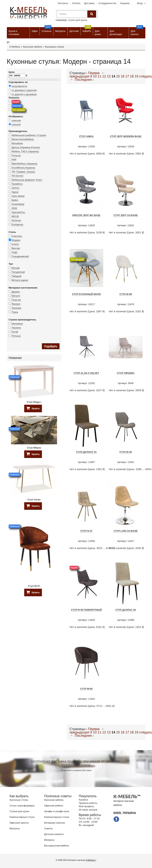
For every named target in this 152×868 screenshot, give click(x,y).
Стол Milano (34, 448)
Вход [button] (140, 3)
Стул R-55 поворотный (86, 610)
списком (16, 120)
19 (136, 76)
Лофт (15, 252)
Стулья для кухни (19, 811)
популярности (19, 86)
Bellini (15, 200)
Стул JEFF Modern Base (126, 136)
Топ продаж (18, 110)
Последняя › (84, 80)
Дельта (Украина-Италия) (26, 147)
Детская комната (54, 834)
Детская (74, 31)
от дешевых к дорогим (24, 90)
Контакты (63, 3)
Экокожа (16, 308)
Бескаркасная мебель (57, 846)
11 (99, 76)
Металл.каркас (20, 280)
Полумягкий (18, 272)
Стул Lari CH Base (126, 531)
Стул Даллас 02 (126, 610)
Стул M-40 (126, 452)
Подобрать (51, 346)
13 (109, 76)
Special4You (18, 212)
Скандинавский (20, 256)
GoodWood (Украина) (23, 168)
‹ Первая (93, 73)
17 (127, 76)
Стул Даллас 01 (86, 452)
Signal (15, 192)
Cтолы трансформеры (22, 806)
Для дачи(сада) (116, 33)
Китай (15, 332)
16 (123, 76)
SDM (14, 208)
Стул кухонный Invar (86, 294)
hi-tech (15, 244)
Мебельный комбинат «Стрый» (29, 135)
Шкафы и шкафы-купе (57, 811)
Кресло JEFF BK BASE (86, 215)
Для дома (98, 33)
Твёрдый (17, 276)
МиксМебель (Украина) (24, 164)
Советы (48, 828)
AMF (14, 160)
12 (104, 76)
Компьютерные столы (22, 817)
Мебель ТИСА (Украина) (25, 151)
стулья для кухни (77, 20)
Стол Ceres (34, 500)
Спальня (46, 30)
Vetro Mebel (18, 196)
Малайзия (17, 143)
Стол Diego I (34, 402)
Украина (16, 328)
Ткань (15, 312)
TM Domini (17, 176)
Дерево (16, 292)
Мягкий (16, 268)
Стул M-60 (86, 689)
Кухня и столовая (14, 33)
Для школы (137, 31)
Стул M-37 (34, 586)
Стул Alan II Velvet (86, 373)
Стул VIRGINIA (126, 373)
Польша (16, 156)
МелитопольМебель (23, 139)
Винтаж (16, 248)
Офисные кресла (19, 823)
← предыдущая (87, 75)
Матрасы (60, 31)
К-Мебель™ (91, 860)
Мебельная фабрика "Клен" (27, 180)
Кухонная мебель (33, 47)
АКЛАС (16, 188)
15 (118, 76)
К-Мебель (15, 47)
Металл (16, 296)
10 (95, 76)
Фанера (16, 304)
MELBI (15, 216)
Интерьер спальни (54, 823)
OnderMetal (18, 204)
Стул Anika (87, 136)
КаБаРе (87, 30)
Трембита (17, 184)
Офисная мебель (54, 806)
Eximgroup (17, 224)
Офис (35, 31)
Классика (17, 236)
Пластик (16, 300)
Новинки (17, 106)
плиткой (16, 125)
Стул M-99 (126, 294)
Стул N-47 (86, 531)
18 (132, 76)
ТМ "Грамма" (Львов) (23, 172)
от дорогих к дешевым (24, 94)
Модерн (16, 240)
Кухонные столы (19, 800)
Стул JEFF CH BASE (126, 215)
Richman (16, 220)
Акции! (16, 102)
